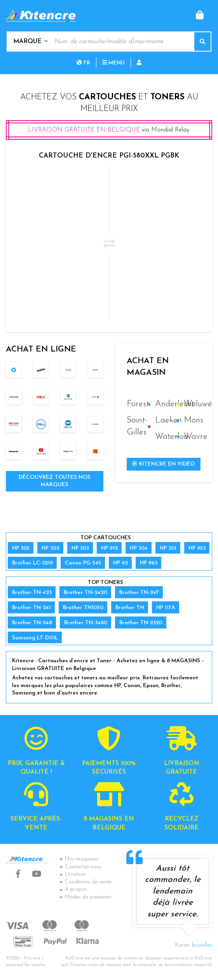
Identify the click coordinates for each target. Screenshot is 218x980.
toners (167, 97)
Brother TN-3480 (86, 623)
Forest (138, 404)
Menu (113, 63)
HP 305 (21, 548)
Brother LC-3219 (32, 563)
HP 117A (166, 608)
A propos (76, 889)
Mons (194, 420)
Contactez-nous (83, 867)
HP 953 (197, 548)
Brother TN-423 (32, 593)
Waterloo (172, 437)
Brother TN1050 (83, 608)
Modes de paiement (88, 897)
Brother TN (130, 608)
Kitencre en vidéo (163, 464)
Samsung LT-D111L (35, 638)
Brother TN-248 (32, 623)
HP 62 (120, 563)
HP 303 (80, 548)
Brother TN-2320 (141, 623)
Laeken (168, 420)
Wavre (196, 437)
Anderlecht (175, 404)
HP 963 (149, 563)
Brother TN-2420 (85, 593)
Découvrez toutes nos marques (55, 481)
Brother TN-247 (139, 593)
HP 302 (51, 548)
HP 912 (109, 548)
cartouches (107, 97)
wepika (38, 965)
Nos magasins (82, 859)
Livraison (75, 874)
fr (83, 63)
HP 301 (168, 548)
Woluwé (198, 404)
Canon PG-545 (83, 563)
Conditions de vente (88, 882)
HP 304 (139, 548)
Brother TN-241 (31, 608)
